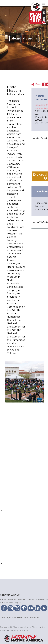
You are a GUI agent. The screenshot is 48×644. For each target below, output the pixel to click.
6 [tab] (34, 405)
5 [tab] (30, 405)
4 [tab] (26, 405)
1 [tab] (14, 405)
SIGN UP (18, 617)
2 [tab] (18, 405)
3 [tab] (22, 405)
